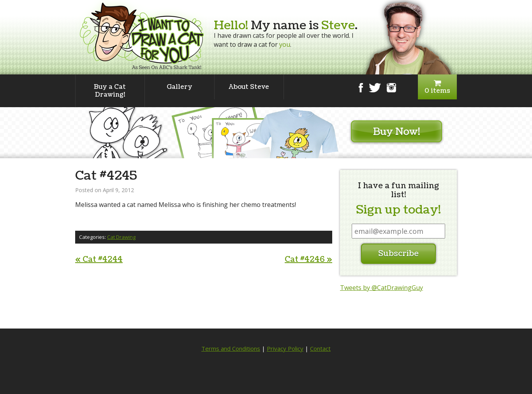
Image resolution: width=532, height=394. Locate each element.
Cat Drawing (121, 237)
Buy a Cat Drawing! (110, 91)
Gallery (180, 87)
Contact (320, 348)
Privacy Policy (285, 348)
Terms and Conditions (231, 348)
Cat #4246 (308, 260)
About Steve (249, 87)
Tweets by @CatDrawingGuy (381, 288)
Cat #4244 (99, 260)
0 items (437, 87)
